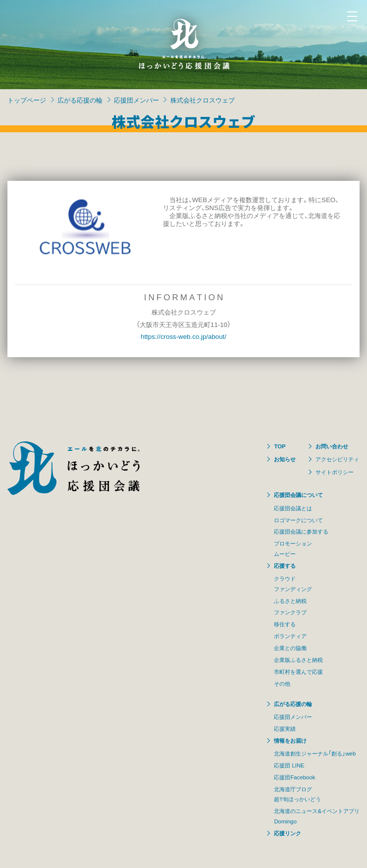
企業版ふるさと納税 (298, 660)
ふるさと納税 (290, 601)
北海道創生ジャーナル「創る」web (315, 753)
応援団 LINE (289, 765)
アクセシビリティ (337, 459)
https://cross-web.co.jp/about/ (183, 336)
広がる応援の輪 (80, 100)
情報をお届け (290, 740)
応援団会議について (298, 495)
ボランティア (290, 636)
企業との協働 (290, 648)
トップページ (27, 100)
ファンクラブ (290, 612)
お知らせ (285, 459)
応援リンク (288, 833)
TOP (280, 446)
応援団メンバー (136, 100)
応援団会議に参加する (301, 531)
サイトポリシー (335, 472)
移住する (285, 624)
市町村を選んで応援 (298, 672)
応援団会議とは (293, 508)
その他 (282, 683)
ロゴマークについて (298, 520)
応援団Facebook (294, 777)
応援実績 (285, 729)
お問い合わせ (332, 446)
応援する (285, 566)
